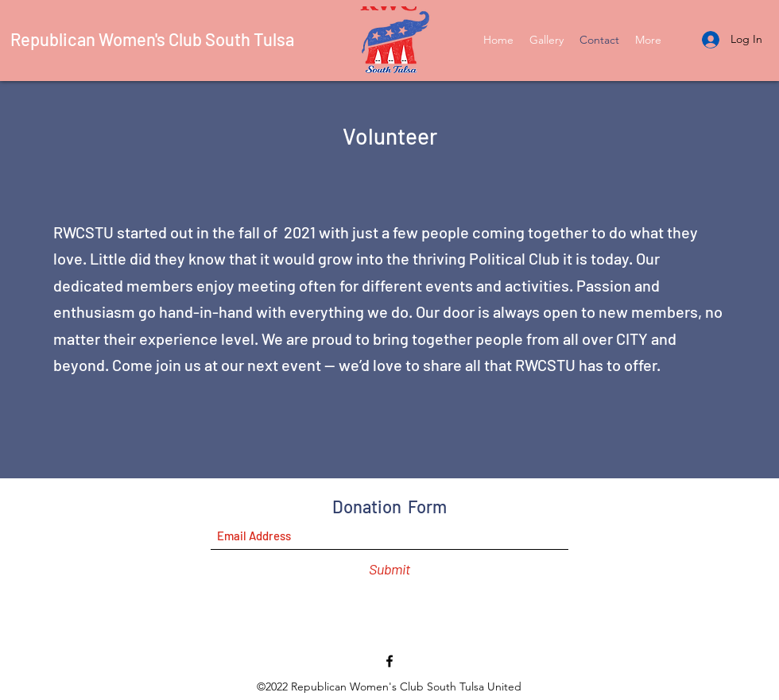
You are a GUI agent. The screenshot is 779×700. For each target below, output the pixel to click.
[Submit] (389, 569)
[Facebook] (389, 661)
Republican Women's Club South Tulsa (152, 39)
